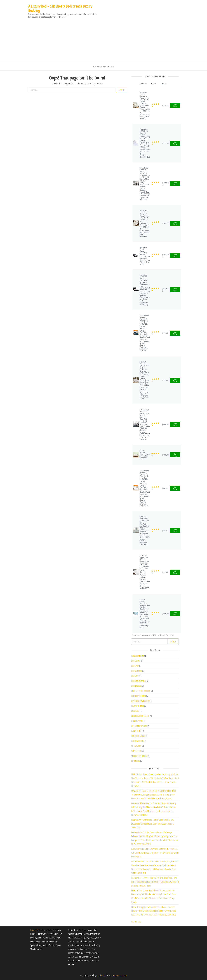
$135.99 (165, 143)
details (172, 635)
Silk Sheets (136, 761)
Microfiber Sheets (138, 736)
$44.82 (165, 488)
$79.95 (165, 380)
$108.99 (165, 614)
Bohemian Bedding (138, 696)
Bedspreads (136, 686)
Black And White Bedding (141, 691)
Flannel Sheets (137, 721)
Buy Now (175, 105)
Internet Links (136, 922)
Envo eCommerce (120, 975)
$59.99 (165, 333)
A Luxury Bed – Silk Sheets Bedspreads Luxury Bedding (60, 8)
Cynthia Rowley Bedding (140, 701)
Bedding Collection (138, 681)
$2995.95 (165, 184)
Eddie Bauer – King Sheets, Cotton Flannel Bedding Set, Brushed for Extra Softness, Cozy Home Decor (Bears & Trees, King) (153, 824)
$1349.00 (165, 290)
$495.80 (165, 455)
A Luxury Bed (35, 930)
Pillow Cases (136, 746)
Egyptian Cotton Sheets (140, 716)
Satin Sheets (136, 751)
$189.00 (165, 223)
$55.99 (165, 572)
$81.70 (165, 531)
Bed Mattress (137, 671)
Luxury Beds (136, 731)
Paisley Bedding (137, 741)
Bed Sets (135, 676)
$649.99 (165, 425)
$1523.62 (165, 256)
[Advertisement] (103, 42)
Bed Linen (135, 666)
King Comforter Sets (139, 726)
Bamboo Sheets (137, 656)
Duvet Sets (135, 711)
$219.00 (165, 105)
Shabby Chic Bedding (139, 756)
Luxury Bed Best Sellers (104, 66)
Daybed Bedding (138, 706)
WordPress (101, 975)
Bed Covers (136, 661)
